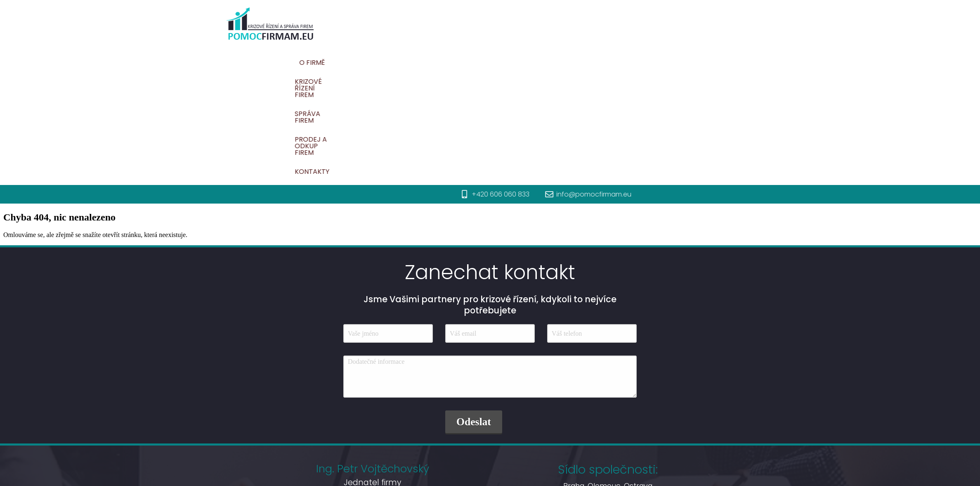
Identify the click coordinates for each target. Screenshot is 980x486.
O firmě (481, 63)
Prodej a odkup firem (691, 63)
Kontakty (761, 63)
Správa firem (615, 63)
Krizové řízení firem (543, 63)
